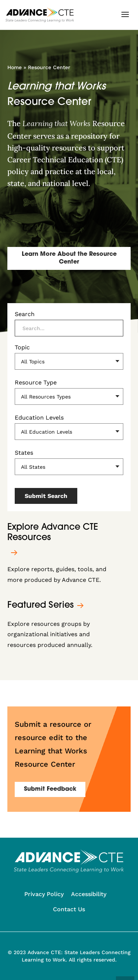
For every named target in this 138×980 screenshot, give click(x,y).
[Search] (69, 328)
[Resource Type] (69, 396)
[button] (125, 14)
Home (15, 67)
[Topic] (69, 361)
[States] (69, 467)
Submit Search (46, 496)
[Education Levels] (69, 432)
